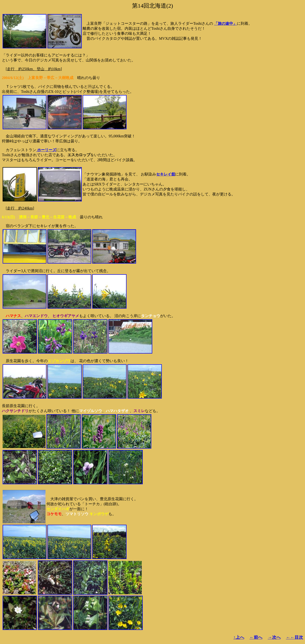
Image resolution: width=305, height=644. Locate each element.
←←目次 (295, 637)
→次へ (274, 637)
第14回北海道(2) (152, 6)
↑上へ (239, 637)
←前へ (256, 637)
